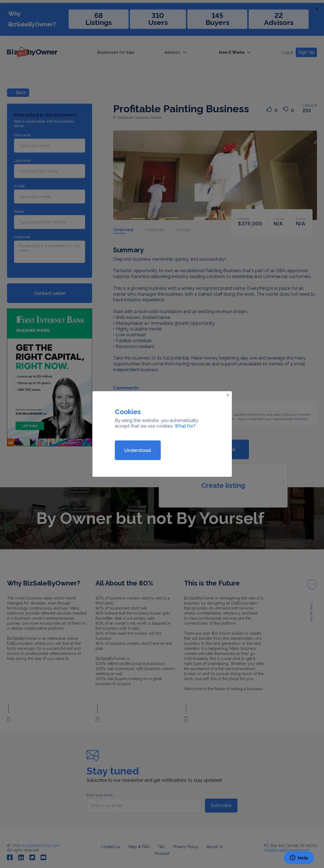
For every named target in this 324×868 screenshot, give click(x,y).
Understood (138, 450)
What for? (185, 426)
